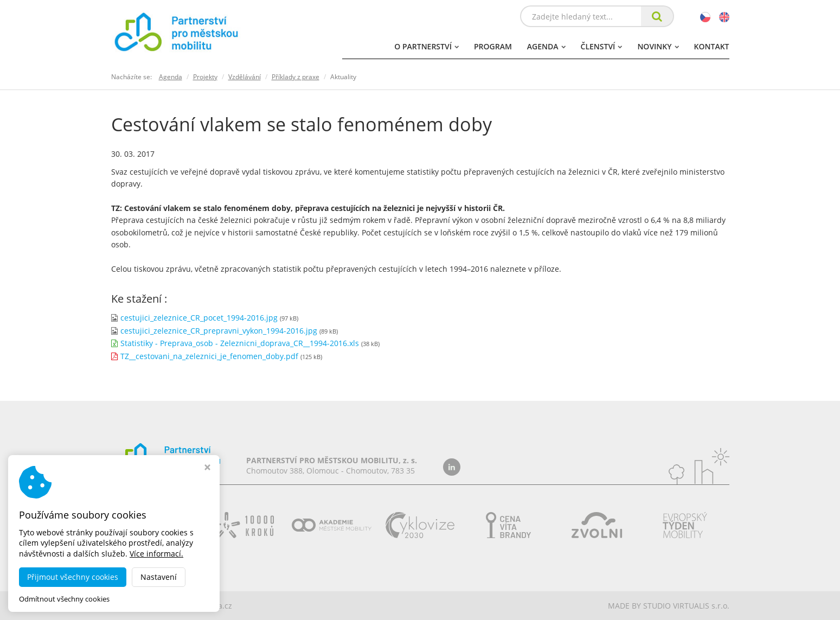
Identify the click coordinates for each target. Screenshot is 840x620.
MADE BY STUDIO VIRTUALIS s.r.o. (669, 606)
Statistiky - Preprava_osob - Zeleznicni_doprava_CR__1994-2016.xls (240, 343)
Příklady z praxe (296, 77)
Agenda (546, 46)
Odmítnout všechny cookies (64, 599)
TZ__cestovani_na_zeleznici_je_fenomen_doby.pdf (209, 356)
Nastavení (159, 577)
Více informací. (156, 554)
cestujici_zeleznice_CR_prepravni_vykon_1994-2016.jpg (219, 331)
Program (493, 46)
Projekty (205, 77)
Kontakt (712, 46)
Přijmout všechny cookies (73, 577)
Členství (602, 46)
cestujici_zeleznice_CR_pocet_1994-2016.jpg (199, 318)
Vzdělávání (245, 77)
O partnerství (427, 46)
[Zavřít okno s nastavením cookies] (207, 468)
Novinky (658, 46)
